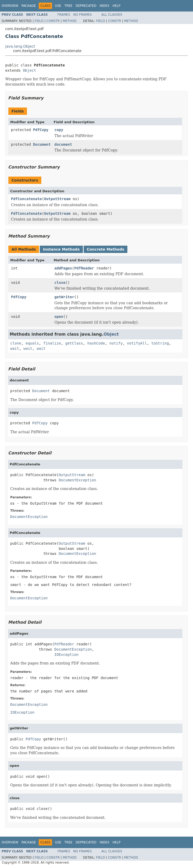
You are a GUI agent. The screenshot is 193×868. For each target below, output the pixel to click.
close (60, 283)
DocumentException (77, 480)
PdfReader (84, 268)
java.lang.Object (20, 46)
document (63, 144)
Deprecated (86, 6)
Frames (64, 15)
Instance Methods (61, 249)
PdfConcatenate (26, 199)
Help (117, 6)
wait (15, 348)
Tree (68, 6)
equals (32, 343)
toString (160, 343)
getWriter (64, 297)
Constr (53, 21)
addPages (63, 268)
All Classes (112, 15)
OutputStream (57, 199)
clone (16, 343)
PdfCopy (41, 130)
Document (42, 144)
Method (70, 21)
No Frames (83, 15)
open (59, 317)
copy (59, 130)
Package (29, 6)
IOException (67, 655)
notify (116, 343)
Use (58, 6)
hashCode (96, 343)
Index (105, 6)
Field (39, 21)
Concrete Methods (106, 249)
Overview (10, 6)
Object (29, 70)
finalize (52, 343)
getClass (74, 343)
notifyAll (137, 343)
